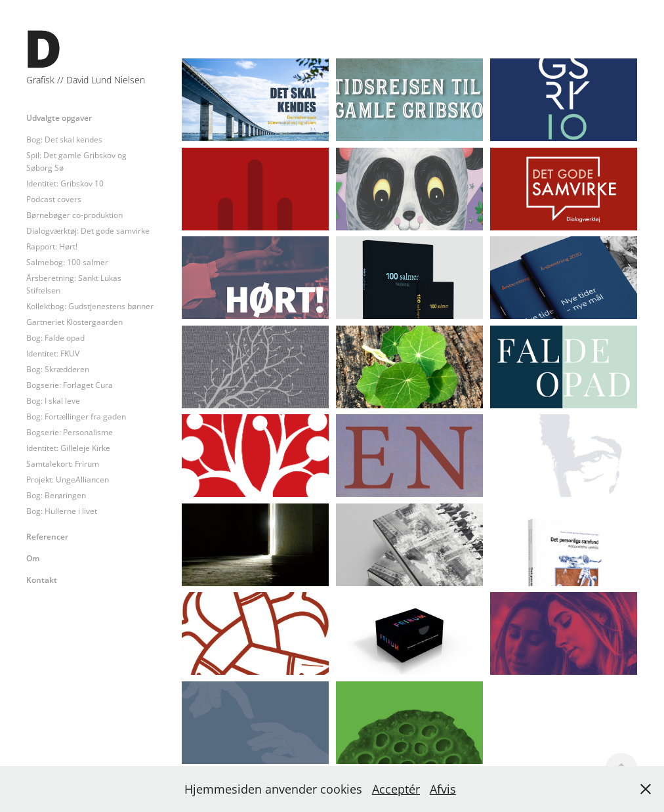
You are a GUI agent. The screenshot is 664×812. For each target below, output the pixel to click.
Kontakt (42, 580)
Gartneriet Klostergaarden (74, 322)
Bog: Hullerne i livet (62, 511)
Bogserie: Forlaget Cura (70, 385)
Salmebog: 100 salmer (67, 262)
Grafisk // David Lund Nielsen (86, 80)
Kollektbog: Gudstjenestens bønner (90, 306)
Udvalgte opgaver (59, 118)
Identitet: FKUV (53, 353)
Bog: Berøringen (56, 495)
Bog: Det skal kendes (64, 139)
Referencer (47, 536)
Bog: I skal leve (53, 401)
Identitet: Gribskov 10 (65, 183)
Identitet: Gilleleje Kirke (68, 448)
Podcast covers (54, 199)
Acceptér (396, 789)
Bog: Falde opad (55, 338)
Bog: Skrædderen (58, 369)
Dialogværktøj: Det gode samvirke (88, 231)
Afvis (443, 789)
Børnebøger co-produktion (74, 215)
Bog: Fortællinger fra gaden (76, 417)
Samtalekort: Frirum (63, 464)
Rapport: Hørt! (52, 246)
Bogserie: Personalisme (70, 432)
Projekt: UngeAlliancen (68, 480)
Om (33, 558)
